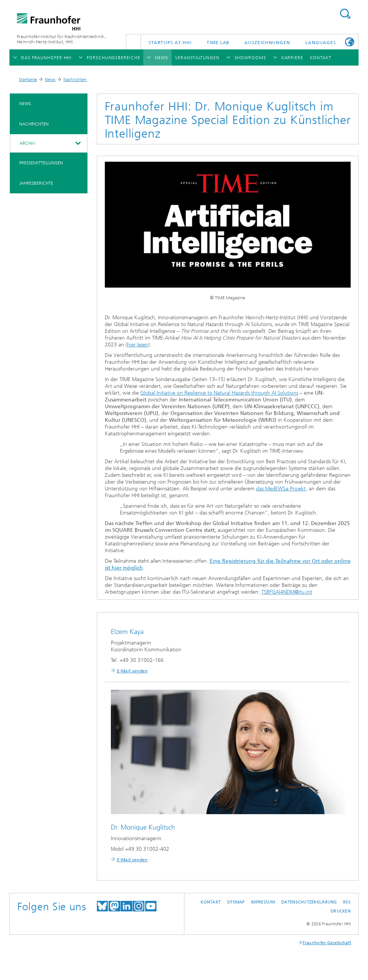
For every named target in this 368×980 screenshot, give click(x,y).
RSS (347, 902)
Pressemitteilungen (41, 163)
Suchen (345, 14)
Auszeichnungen (267, 43)
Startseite (28, 80)
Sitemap (236, 902)
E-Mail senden (132, 671)
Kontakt (211, 902)
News (50, 80)
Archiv (27, 143)
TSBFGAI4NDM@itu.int (287, 592)
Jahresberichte (36, 183)
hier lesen (138, 345)
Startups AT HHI (170, 43)
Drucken (341, 911)
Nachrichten (75, 80)
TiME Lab (218, 43)
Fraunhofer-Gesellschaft (327, 943)
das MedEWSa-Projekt (281, 489)
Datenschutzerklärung (309, 902)
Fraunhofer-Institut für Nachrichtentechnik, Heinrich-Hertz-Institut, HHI (61, 39)
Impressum (263, 902)
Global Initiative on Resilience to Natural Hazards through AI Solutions (219, 393)
